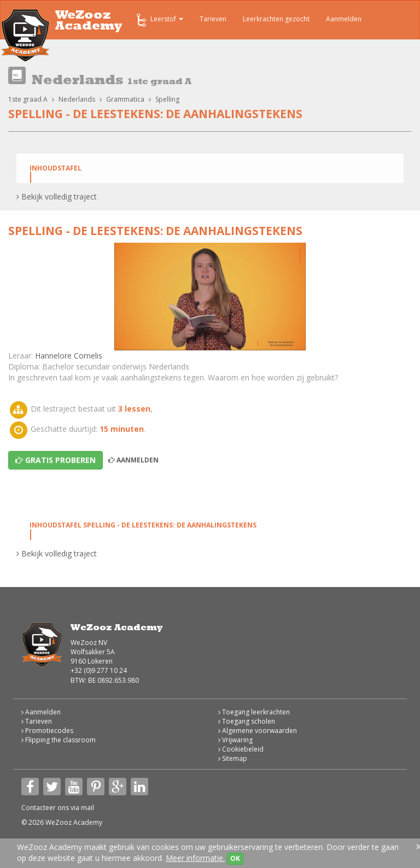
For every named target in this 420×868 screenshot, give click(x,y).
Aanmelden (344, 19)
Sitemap (233, 758)
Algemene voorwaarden (258, 731)
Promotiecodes (47, 731)
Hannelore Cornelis (69, 356)
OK (235, 858)
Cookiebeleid (241, 749)
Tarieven (213, 19)
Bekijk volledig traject (57, 197)
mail (87, 808)
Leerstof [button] (159, 20)
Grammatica (125, 99)
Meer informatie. (195, 858)
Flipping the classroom (59, 740)
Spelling (167, 99)
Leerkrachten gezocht (276, 19)
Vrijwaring (235, 740)
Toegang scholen (247, 721)
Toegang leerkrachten (254, 712)
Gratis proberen (56, 460)
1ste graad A (28, 99)
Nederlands (77, 99)
